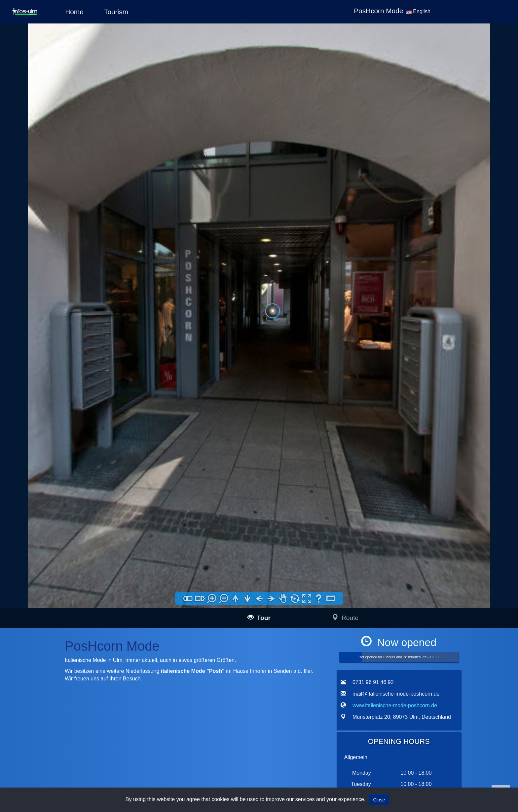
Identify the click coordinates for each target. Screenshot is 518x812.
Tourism (116, 12)
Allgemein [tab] (356, 757)
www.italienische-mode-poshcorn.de (395, 705)
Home (74, 12)
